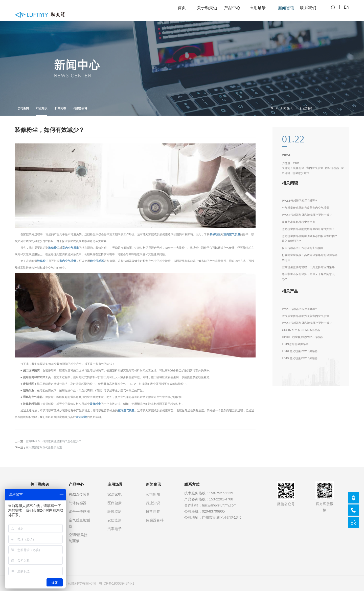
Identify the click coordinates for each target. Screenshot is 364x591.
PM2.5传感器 (79, 494)
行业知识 (42, 111)
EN (347, 10)
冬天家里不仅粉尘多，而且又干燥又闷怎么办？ (308, 277)
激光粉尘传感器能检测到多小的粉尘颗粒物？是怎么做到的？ (310, 239)
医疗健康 (115, 503)
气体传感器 (78, 503)
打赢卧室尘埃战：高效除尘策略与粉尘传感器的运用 (310, 258)
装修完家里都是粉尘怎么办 (299, 222)
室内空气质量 (232, 234)
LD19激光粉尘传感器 (295, 344)
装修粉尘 (215, 234)
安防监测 (115, 520)
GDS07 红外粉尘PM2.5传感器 (301, 330)
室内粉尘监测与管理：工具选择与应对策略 (308, 267)
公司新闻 (23, 108)
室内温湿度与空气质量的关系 (44, 448)
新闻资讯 (286, 108)
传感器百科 (80, 108)
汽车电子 (115, 529)
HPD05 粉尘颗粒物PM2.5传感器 (302, 337)
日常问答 (60, 108)
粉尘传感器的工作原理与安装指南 (303, 248)
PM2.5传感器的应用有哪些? (299, 201)
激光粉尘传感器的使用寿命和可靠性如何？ (308, 229)
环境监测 (115, 512)
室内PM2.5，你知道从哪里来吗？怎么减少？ (54, 441)
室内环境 (81, 417)
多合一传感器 (79, 512)
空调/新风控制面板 (78, 538)
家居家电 (115, 494)
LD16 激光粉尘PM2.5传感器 (300, 351)
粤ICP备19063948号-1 (117, 583)
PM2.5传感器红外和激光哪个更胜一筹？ (307, 215)
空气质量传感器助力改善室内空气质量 (305, 208)
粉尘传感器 (97, 261)
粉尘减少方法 (301, 173)
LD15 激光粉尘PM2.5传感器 (300, 358)
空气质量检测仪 (79, 523)
